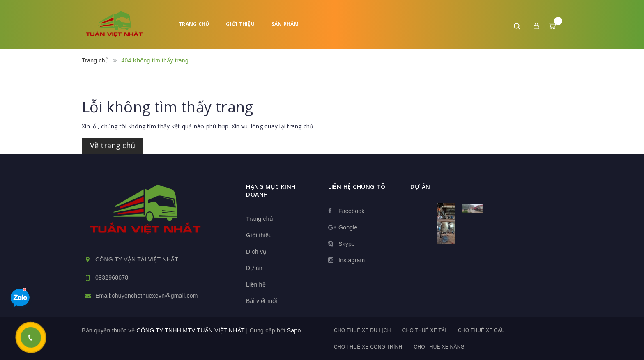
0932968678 (112, 277)
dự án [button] (420, 187)
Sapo (294, 330)
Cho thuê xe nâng (439, 347)
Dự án (254, 268)
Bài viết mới (262, 301)
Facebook (351, 211)
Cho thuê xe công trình (368, 347)
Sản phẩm (285, 24)
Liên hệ (256, 284)
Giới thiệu (240, 24)
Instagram (352, 260)
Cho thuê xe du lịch (362, 330)
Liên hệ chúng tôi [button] (358, 187)
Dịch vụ (256, 252)
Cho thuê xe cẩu (481, 330)
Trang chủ (194, 24)
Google (348, 227)
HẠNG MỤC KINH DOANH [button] (271, 190)
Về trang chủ (113, 145)
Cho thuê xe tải (424, 330)
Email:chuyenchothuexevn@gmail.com (147, 296)
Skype (347, 244)
